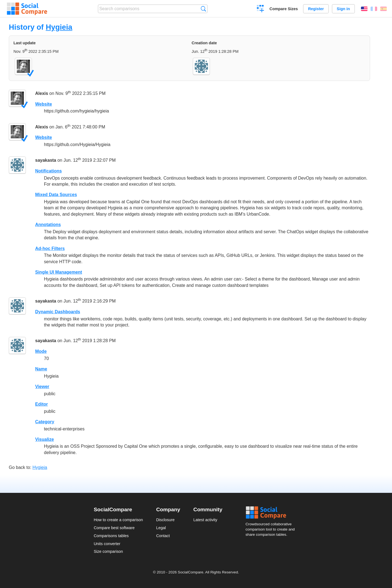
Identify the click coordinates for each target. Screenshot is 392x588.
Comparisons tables (111, 536)
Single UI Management (59, 272)
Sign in (343, 9)
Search (203, 9)
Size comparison (108, 551)
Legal (161, 528)
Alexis (42, 93)
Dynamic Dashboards (58, 312)
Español (383, 9)
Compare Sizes (284, 9)
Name (41, 369)
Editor (41, 404)
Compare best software (114, 528)
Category (45, 422)
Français (374, 9)
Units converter (107, 544)
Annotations (48, 225)
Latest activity (205, 520)
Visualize (45, 439)
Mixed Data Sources (56, 195)
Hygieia (59, 27)
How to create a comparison (118, 520)
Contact (163, 536)
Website (44, 104)
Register (316, 9)
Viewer (42, 387)
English (364, 9)
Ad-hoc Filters (50, 248)
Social (272, 513)
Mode (41, 351)
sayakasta (46, 160)
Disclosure (165, 520)
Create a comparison (261, 9)
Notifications (48, 171)
